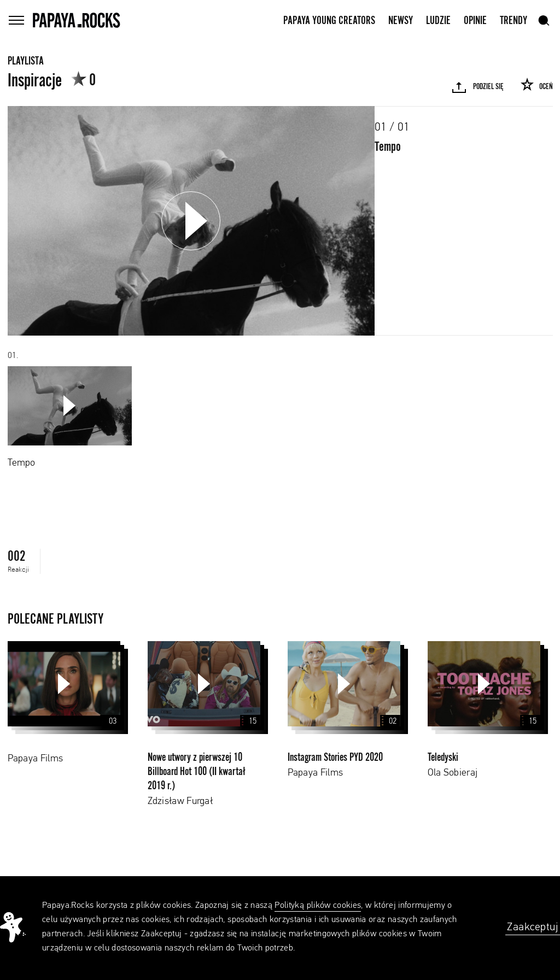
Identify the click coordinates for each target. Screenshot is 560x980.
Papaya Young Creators (329, 21)
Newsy (401, 21)
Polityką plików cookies (318, 906)
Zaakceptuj (533, 927)
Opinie (475, 21)
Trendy (514, 21)
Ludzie (438, 21)
